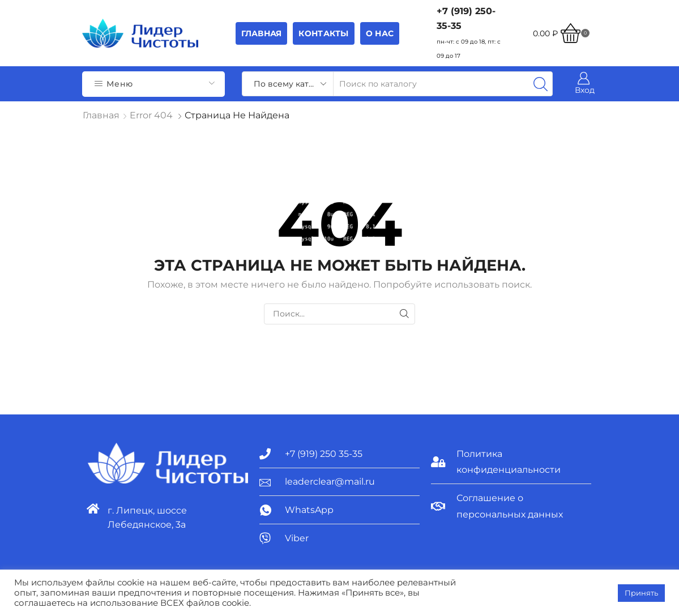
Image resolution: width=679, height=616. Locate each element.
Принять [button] (641, 593)
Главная (262, 33)
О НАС (380, 33)
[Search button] (540, 84)
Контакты (323, 33)
